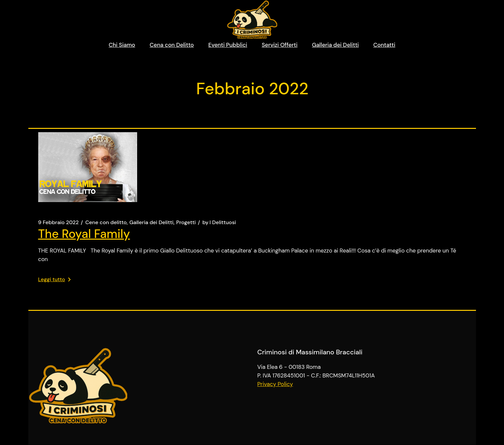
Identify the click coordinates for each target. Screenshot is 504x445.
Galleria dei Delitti (152, 222)
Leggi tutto (55, 279)
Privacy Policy (275, 384)
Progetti (186, 222)
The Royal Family (84, 234)
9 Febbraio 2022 (59, 222)
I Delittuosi (219, 222)
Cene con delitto (106, 222)
